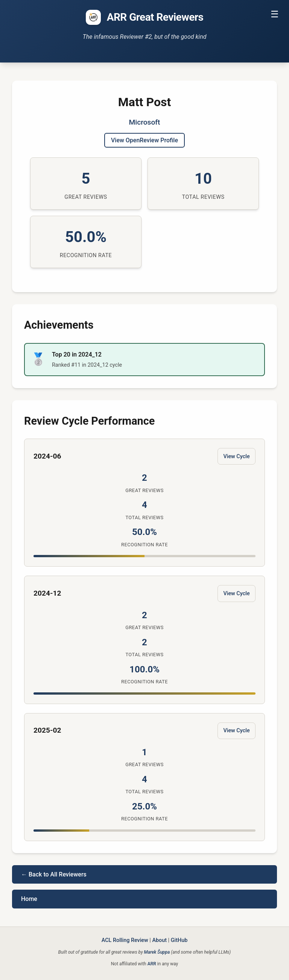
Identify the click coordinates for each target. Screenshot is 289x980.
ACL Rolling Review (125, 940)
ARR (152, 964)
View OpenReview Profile (144, 140)
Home (29, 899)
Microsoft (144, 122)
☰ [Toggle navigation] (275, 14)
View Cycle (236, 456)
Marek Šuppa (157, 952)
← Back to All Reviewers (54, 874)
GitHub (179, 940)
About (159, 940)
